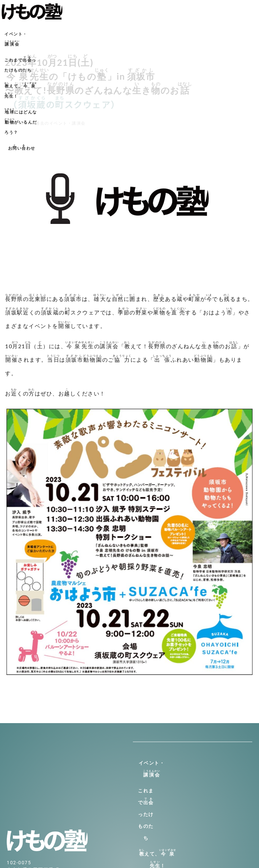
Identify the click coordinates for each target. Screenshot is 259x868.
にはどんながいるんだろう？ (208, 33)
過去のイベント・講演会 (61, 123)
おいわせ (130, 49)
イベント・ (30, 33)
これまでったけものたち (84, 33)
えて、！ (141, 33)
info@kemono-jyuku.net (37, 809)
